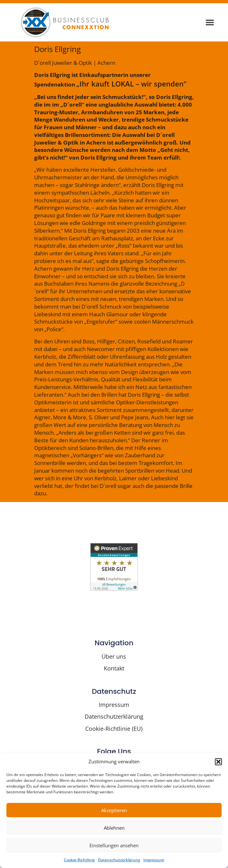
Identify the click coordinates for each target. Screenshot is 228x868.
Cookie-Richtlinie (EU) (114, 729)
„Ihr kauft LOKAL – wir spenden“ (131, 84)
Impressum (154, 860)
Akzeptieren (114, 810)
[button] (218, 762)
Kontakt (114, 668)
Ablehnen (114, 828)
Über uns (114, 656)
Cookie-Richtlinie (79, 860)
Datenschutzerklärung (119, 860)
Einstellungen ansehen (114, 845)
